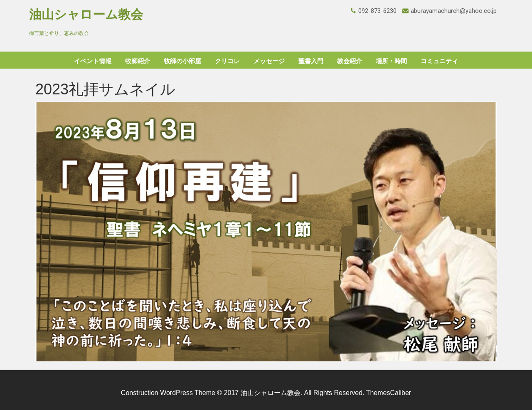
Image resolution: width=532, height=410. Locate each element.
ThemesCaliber (389, 393)
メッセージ (269, 61)
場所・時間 (391, 61)
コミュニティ (439, 61)
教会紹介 (350, 61)
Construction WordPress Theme (168, 393)
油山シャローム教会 (86, 14)
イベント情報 (93, 61)
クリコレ (227, 61)
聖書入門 (311, 61)
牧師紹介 (138, 61)
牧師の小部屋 (182, 61)
